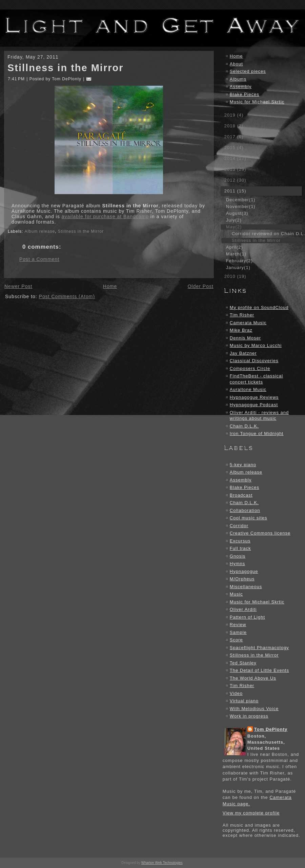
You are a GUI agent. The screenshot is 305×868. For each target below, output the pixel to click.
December (241, 200)
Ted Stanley (243, 663)
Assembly (241, 87)
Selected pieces (248, 71)
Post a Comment (39, 259)
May (234, 227)
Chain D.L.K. (244, 426)
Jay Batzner (243, 353)
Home (110, 286)
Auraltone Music (248, 389)
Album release (40, 231)
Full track (240, 548)
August (237, 213)
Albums (238, 79)
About (236, 64)
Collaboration (245, 510)
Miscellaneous (246, 587)
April (235, 247)
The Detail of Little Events (259, 670)
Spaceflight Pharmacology (259, 648)
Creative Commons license (260, 533)
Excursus (240, 541)
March (236, 254)
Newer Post (18, 286)
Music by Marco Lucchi (256, 345)
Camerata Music (248, 323)
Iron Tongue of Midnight (257, 433)
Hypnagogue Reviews (254, 397)
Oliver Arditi (243, 609)
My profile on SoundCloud (259, 307)
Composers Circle (250, 368)
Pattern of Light (247, 617)
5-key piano (243, 465)
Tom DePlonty (271, 729)
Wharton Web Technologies (162, 863)
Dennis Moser (245, 338)
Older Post (201, 286)
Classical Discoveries (254, 361)
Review (238, 625)
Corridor (239, 526)
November (241, 206)
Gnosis (238, 556)
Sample (238, 632)
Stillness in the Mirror (66, 68)
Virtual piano (244, 701)
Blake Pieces (245, 94)
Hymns (237, 564)
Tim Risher (242, 315)
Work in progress (249, 716)
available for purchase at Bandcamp (105, 216)
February (239, 261)
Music (236, 594)
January (238, 267)
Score (236, 640)
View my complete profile (251, 813)
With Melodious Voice (254, 709)
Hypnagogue (244, 571)
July (234, 220)
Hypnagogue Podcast (254, 405)
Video (236, 693)
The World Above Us (253, 678)
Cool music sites (249, 518)
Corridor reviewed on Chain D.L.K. (267, 234)
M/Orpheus (242, 579)
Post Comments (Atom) (67, 296)
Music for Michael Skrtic (257, 102)
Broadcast (241, 495)
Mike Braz (241, 330)
